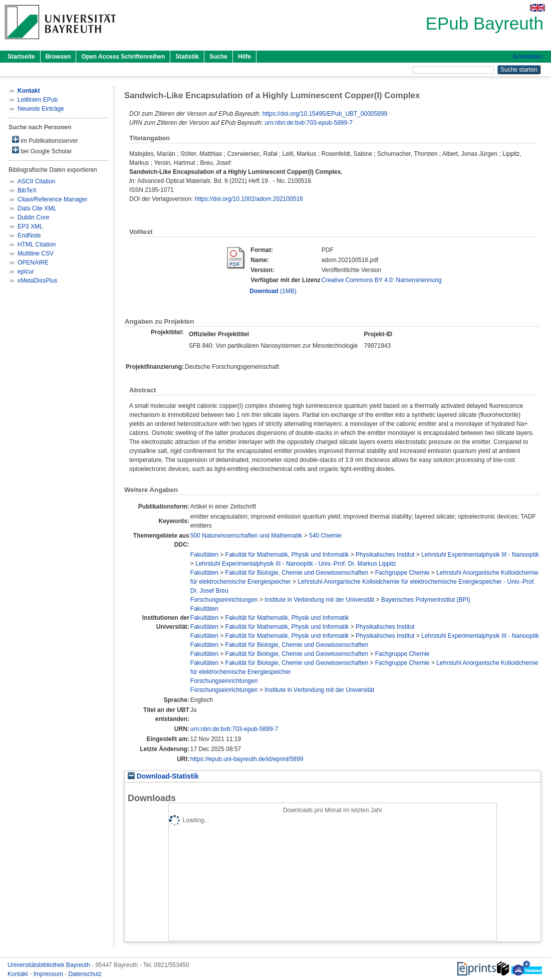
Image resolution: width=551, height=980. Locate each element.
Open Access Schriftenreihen (123, 57)
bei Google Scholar (42, 151)
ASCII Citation (36, 181)
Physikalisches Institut (385, 555)
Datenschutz (85, 974)
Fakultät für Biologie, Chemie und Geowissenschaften (297, 573)
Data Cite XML (37, 208)
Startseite (21, 57)
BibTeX (27, 190)
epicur (26, 272)
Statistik (187, 57)
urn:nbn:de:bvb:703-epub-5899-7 (308, 123)
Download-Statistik (163, 776)
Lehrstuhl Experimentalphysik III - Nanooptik (480, 555)
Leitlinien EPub (38, 100)
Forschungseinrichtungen (224, 600)
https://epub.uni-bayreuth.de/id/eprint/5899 (247, 759)
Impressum (49, 974)
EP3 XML (30, 226)
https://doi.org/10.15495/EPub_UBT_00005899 (325, 114)
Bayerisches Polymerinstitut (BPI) (426, 600)
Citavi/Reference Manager (52, 199)
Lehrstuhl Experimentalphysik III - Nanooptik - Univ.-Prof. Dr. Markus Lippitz (296, 564)
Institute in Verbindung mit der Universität (319, 600)
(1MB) (273, 291)
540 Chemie (325, 536)
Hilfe (244, 57)
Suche (218, 57)
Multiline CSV (36, 254)
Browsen (58, 57)
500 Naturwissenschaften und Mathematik (246, 536)
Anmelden (527, 57)
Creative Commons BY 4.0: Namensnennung (382, 280)
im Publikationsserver (45, 140)
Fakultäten (204, 555)
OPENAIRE (33, 263)
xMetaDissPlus (37, 281)
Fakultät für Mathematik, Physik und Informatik (287, 555)
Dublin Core (33, 217)
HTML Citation (37, 244)
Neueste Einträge (41, 109)
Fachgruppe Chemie (402, 573)
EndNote (29, 235)
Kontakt (19, 974)
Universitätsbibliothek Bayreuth (50, 965)
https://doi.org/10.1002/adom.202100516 (249, 199)
